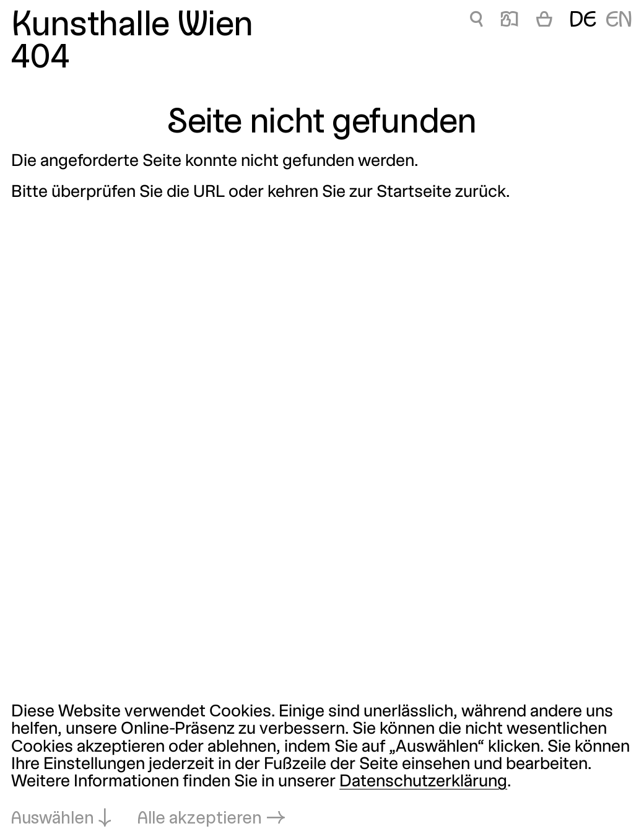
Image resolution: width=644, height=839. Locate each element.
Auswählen (53, 819)
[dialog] (322, 766)
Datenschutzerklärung (423, 782)
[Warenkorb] (544, 21)
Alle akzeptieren (200, 819)
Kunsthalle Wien (132, 27)
